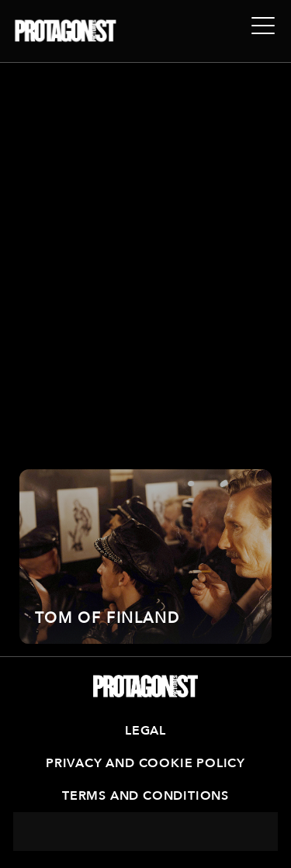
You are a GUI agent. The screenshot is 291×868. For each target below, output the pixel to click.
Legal (145, 731)
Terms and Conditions (145, 796)
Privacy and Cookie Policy (145, 763)
